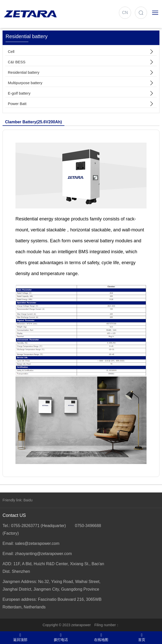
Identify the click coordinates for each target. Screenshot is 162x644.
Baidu (28, 500)
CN (125, 13)
